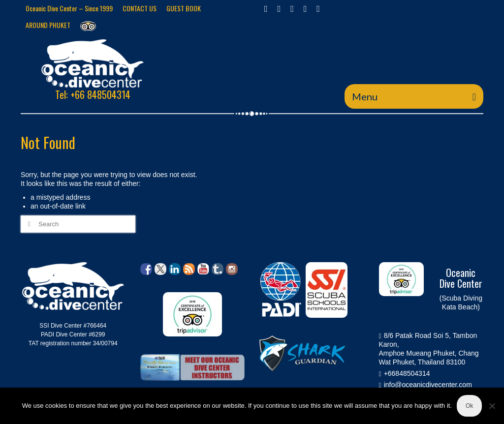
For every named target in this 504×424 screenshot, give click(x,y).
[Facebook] (266, 9)
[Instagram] (292, 9)
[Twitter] (279, 9)
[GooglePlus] (305, 9)
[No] (492, 406)
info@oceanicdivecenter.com (425, 385)
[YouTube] (318, 9)
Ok (469, 406)
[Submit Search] (28, 224)
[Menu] (414, 96)
